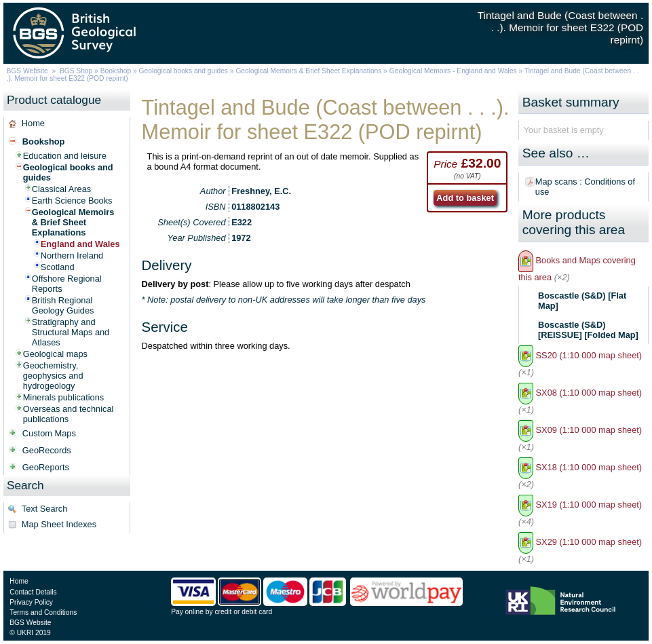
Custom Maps (49, 433)
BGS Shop (76, 71)
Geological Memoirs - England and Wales (453, 71)
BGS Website (27, 71)
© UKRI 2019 (30, 633)
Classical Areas (61, 189)
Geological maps (55, 354)
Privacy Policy (31, 602)
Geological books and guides (184, 71)
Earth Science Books (72, 201)
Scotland (58, 267)
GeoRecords (47, 450)
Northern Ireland (72, 255)
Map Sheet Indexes (59, 524)
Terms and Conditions (43, 612)
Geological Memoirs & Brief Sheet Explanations (308, 71)
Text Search (45, 509)
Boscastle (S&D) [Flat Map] (582, 301)
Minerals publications (64, 397)
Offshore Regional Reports (67, 284)
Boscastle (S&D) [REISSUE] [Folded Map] (588, 330)
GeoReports (46, 467)
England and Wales (80, 244)
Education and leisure (65, 156)
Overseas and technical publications (69, 414)
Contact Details (33, 592)
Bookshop (116, 71)
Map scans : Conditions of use (585, 187)
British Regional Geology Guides (63, 305)
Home (33, 123)
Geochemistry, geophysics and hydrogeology (53, 376)
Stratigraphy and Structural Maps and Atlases (71, 332)
